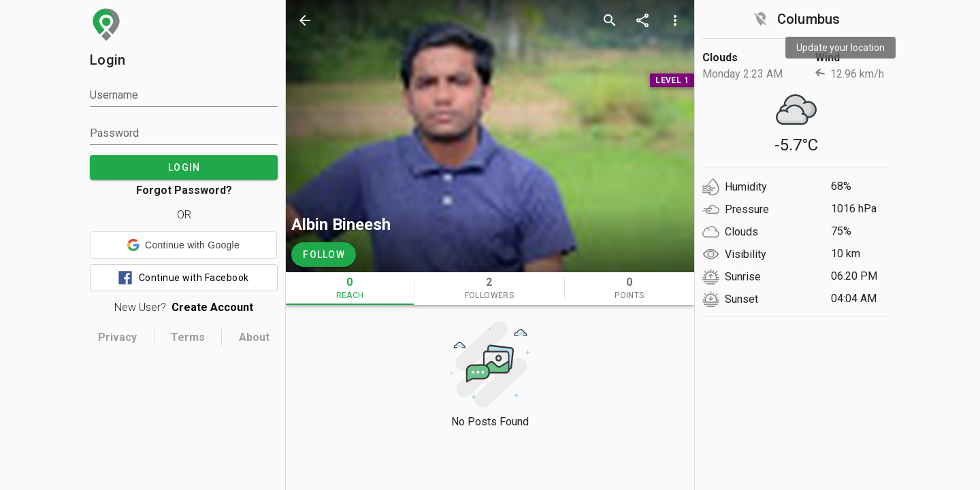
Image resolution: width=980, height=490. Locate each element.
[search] (610, 20)
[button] (183, 245)
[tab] (350, 289)
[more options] (675, 20)
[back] (305, 20)
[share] (642, 20)
